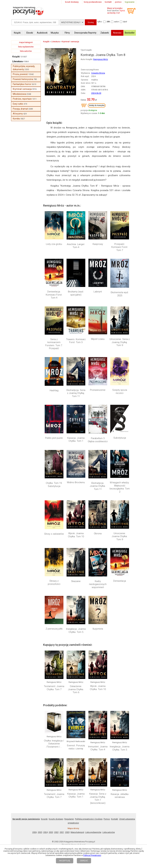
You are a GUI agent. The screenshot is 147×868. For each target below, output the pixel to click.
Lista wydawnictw (93, 832)
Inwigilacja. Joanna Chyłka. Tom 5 (76, 630)
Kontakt (115, 819)
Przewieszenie (98, 390)
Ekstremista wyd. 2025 (120, 294)
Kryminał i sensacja (22, 89)
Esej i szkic (18, 104)
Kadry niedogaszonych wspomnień (98, 584)
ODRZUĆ (84, 861)
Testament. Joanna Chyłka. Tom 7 (54, 688)
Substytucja (120, 438)
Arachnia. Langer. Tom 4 (76, 246)
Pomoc (107, 819)
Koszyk (44, 819)
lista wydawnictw (26, 47)
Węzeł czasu (98, 339)
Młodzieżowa (19, 94)
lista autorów (26, 51)
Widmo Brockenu (76, 482)
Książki (16, 57)
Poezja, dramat (20, 109)
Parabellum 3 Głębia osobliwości (98, 440)
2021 (62, 832)
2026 (35, 832)
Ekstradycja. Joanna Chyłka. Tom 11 (98, 486)
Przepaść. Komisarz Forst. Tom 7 (120, 247)
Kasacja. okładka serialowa (120, 796)
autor (117, 22)
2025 (40, 832)
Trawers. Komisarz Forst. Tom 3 (76, 341)
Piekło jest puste (54, 438)
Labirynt (98, 292)
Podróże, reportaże (22, 99)
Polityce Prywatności (92, 855)
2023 (51, 832)
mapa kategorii (26, 42)
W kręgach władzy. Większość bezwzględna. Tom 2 (120, 487)
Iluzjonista (98, 629)
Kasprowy (98, 244)
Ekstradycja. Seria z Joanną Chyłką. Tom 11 (76, 393)
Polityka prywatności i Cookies (89, 819)
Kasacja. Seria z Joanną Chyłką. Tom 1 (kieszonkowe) (98, 798)
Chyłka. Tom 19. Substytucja (54, 485)
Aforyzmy (18, 114)
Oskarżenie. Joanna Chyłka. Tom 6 (76, 689)
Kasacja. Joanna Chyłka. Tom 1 (76, 440)
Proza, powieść (20, 74)
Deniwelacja (120, 581)
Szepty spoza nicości (120, 392)
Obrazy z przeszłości (54, 582)
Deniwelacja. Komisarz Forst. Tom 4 (54, 295)
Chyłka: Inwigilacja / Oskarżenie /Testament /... (54, 744)
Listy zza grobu (54, 244)
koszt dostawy (72, 2)
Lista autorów (109, 832)
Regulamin (69, 819)
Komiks (16, 119)
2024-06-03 (96, 93)
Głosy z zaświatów (54, 534)
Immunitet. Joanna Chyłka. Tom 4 (98, 748)
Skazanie (76, 581)
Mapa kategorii (77, 832)
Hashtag (54, 390)
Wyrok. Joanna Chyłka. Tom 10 (76, 535)
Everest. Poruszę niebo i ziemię (76, 747)
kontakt (108, 2)
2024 (45, 832)
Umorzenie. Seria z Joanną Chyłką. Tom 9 (120, 342)
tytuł (125, 22)
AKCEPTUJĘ (65, 861)
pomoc (118, 2)
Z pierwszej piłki (54, 629)
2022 (56, 832)
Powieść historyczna (23, 79)
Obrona (98, 534)
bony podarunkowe (93, 2)
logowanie (130, 2)
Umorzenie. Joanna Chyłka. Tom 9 (120, 536)
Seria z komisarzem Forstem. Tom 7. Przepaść (54, 344)
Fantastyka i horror (22, 84)
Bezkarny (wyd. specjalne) (76, 293)
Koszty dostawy (56, 819)
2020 (67, 832)
